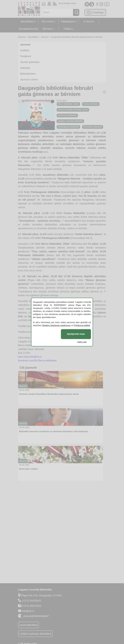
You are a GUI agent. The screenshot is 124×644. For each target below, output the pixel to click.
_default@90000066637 (35, 616)
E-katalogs (95, 12)
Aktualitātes (27, 21)
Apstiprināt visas (76, 334)
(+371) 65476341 (32, 606)
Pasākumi (26, 56)
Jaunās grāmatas (30, 62)
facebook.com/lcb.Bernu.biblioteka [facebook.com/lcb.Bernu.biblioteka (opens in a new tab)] (37, 360)
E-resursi (89, 21)
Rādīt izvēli (82, 342)
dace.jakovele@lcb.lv (30, 357)
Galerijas (25, 68)
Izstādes (25, 50)
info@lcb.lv (28, 611)
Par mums (47, 21)
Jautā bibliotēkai (29, 625)
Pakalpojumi (68, 21)
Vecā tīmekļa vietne (67, 3)
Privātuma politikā (82, 325)
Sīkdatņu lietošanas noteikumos (56, 325)
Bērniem (47, 29)
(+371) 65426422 (32, 601)
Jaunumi (45, 37)
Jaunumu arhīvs (29, 80)
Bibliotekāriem (28, 74)
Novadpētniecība (28, 29)
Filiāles (68, 29)
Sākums (22, 37)
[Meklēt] (57, 12)
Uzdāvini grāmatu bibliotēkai (35, 634)
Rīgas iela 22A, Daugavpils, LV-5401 (42, 595)
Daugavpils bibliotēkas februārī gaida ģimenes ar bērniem (77, 37)
